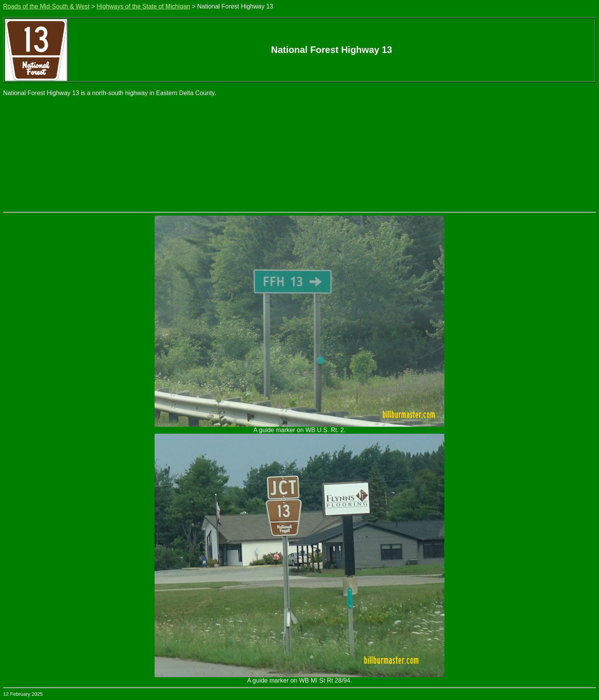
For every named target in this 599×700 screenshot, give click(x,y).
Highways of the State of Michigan (143, 6)
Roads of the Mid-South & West (46, 6)
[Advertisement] (299, 154)
